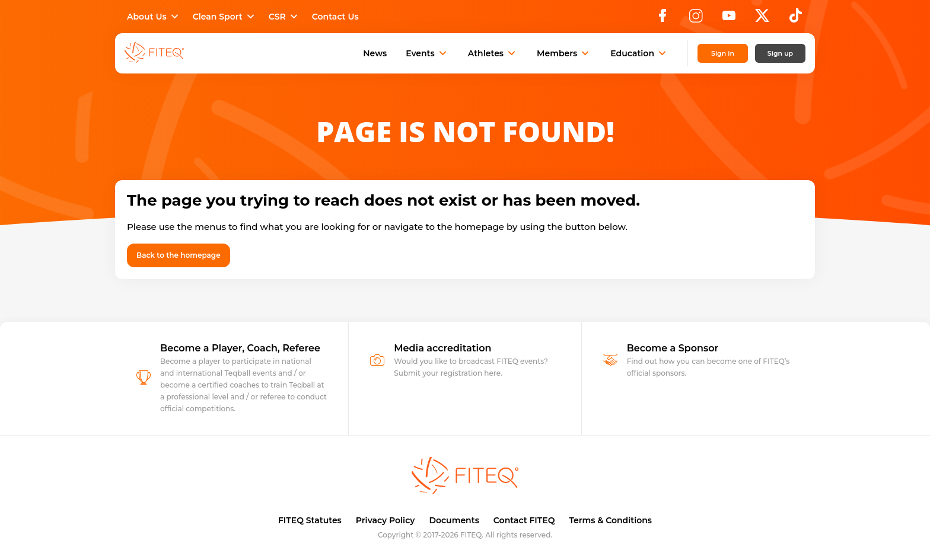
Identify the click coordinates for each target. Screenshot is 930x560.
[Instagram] (696, 19)
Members (564, 53)
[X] (762, 19)
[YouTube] (729, 19)
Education (639, 53)
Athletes (493, 53)
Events (427, 53)
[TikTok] (796, 19)
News (375, 53)
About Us (154, 17)
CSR (284, 17)
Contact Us (335, 17)
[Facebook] (663, 19)
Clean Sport (225, 17)
